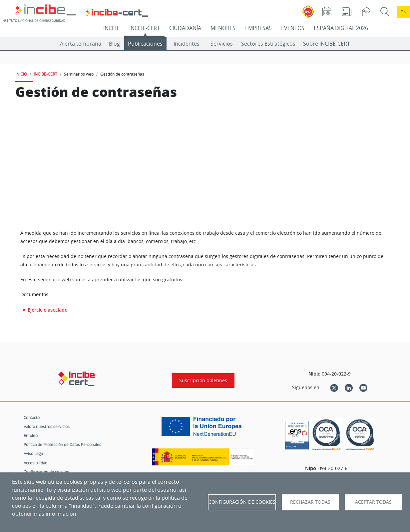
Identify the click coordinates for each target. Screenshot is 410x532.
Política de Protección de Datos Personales (62, 444)
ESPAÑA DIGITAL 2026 (341, 28)
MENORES (223, 28)
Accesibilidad (35, 463)
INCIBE (111, 28)
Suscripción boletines (203, 381)
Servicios (222, 44)
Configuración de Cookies (242, 502)
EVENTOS (293, 28)
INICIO (21, 74)
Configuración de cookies (46, 472)
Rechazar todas (310, 502)
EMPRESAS (258, 28)
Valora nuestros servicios (47, 426)
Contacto (32, 417)
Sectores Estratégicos (268, 44)
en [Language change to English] (403, 12)
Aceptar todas (373, 502)
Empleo (31, 435)
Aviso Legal (34, 453)
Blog (114, 44)
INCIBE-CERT (145, 28)
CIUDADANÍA (185, 28)
